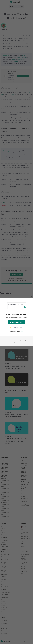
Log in (22, 332)
